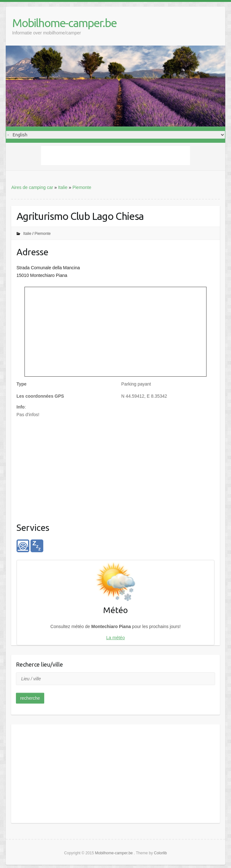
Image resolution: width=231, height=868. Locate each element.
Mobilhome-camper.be (64, 23)
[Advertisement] (115, 156)
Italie (63, 187)
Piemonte (82, 187)
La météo (115, 638)
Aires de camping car (32, 187)
